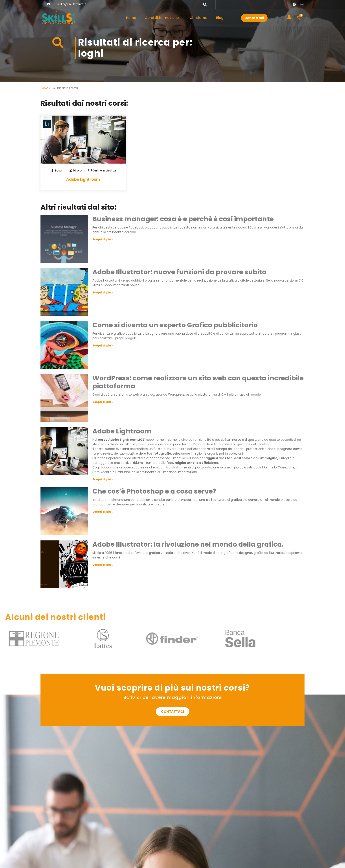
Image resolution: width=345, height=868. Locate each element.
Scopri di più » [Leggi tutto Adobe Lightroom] (103, 479)
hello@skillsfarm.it (72, 4)
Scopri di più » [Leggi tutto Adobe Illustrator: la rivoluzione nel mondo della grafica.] (103, 565)
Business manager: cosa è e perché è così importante (183, 219)
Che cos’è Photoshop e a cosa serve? (154, 491)
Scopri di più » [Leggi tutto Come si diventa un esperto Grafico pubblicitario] (103, 346)
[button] (205, 4)
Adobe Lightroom (122, 431)
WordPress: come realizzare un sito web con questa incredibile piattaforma (198, 382)
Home (131, 18)
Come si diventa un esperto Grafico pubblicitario (175, 325)
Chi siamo (198, 18)
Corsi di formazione (163, 18)
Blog (220, 18)
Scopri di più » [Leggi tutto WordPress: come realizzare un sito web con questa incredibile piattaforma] (103, 402)
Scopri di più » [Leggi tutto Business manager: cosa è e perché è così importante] (103, 239)
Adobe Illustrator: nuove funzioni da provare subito (179, 272)
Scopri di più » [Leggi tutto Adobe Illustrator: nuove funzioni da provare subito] (103, 292)
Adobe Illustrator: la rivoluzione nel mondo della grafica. (188, 544)
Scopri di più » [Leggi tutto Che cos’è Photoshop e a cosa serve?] (103, 512)
